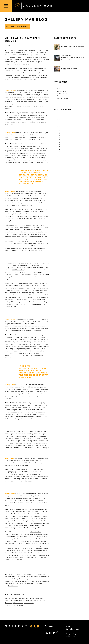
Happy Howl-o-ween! (66, 69)
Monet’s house (10, 405)
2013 (58, 145)
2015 (58, 140)
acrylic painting (15, 598)
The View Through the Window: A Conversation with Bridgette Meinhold (69, 58)
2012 (58, 147)
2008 (59, 156)
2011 (58, 149)
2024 (59, 119)
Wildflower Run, (18, 270)
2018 (58, 133)
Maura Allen (42, 574)
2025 (59, 117)
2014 (58, 142)
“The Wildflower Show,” (23, 581)
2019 (58, 131)
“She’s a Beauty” (23, 431)
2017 (58, 135)
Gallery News (18, 605)
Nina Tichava (18, 583)
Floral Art (37, 601)
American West (28, 598)
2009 (59, 154)
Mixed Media (29, 603)
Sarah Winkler (30, 583)
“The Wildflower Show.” (40, 97)
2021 (58, 126)
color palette (40, 598)
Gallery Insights (63, 89)
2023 (59, 121)
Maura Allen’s (16, 52)
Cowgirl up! (28, 601)
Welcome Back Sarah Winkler (69, 47)
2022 (59, 124)
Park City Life (62, 94)
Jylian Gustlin (42, 583)
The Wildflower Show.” (22, 64)
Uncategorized (62, 96)
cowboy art (9, 601)
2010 (58, 152)
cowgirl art (18, 601)
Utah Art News (62, 98)
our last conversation (39, 191)
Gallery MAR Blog (26, 20)
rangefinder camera (12, 232)
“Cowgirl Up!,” (36, 532)
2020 (59, 128)
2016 (58, 138)
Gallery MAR (34, 6)
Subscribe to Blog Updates (17, 26)
